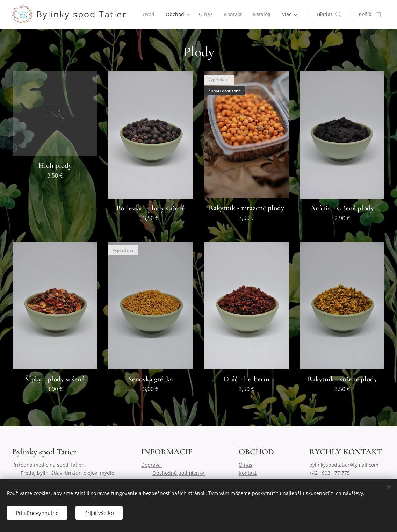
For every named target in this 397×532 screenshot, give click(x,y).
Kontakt (248, 473)
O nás (246, 465)
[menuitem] (178, 14)
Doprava (152, 465)
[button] (329, 14)
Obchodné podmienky (179, 473)
